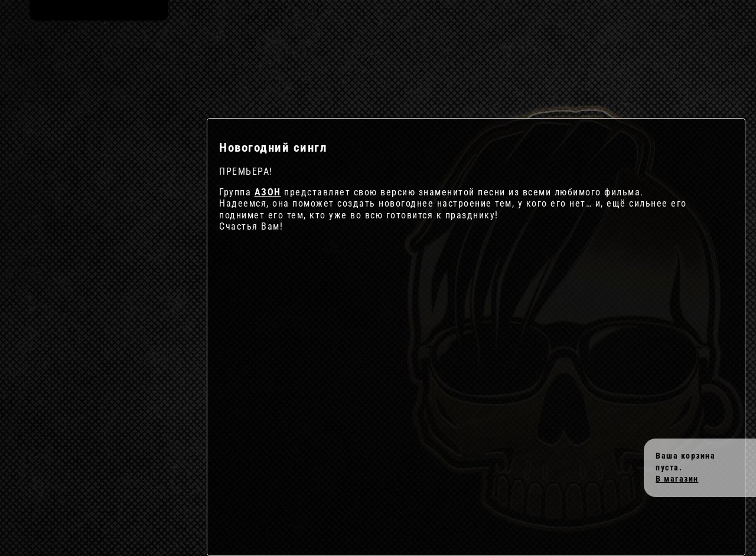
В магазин (677, 479)
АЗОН (268, 192)
